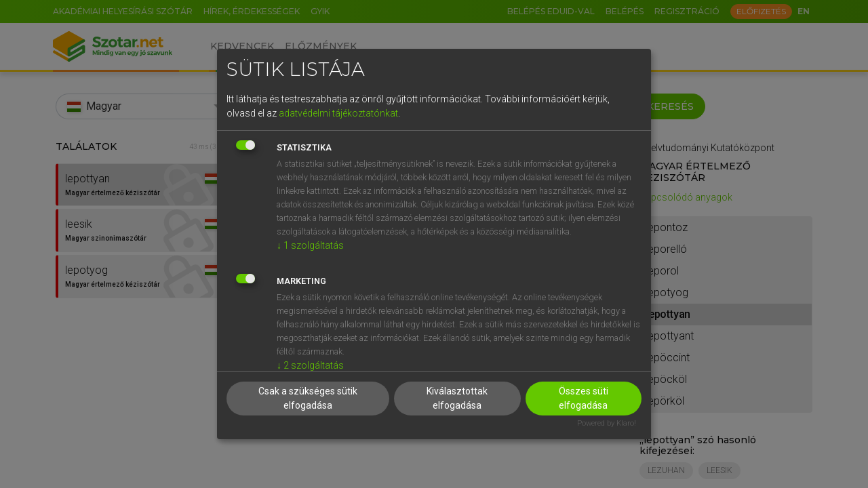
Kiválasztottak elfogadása (457, 398)
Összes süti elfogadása (584, 398)
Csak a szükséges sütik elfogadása (308, 398)
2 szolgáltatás (310, 365)
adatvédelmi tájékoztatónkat (338, 113)
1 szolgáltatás (310, 245)
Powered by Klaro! (607, 423)
